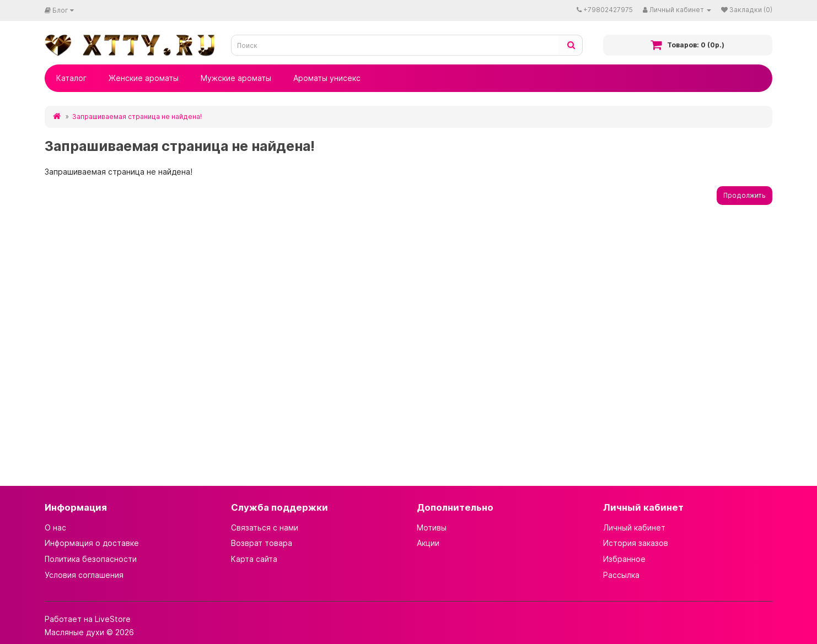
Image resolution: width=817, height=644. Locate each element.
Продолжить (745, 195)
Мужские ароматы (236, 78)
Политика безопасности (91, 559)
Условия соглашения (84, 575)
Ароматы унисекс (327, 78)
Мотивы (432, 527)
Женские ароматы (144, 78)
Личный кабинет (634, 527)
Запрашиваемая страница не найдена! (137, 117)
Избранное (624, 559)
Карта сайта (254, 559)
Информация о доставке (92, 543)
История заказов (636, 543)
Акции (428, 543)
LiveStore (113, 619)
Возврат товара (262, 543)
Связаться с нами (265, 527)
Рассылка (621, 575)
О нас (55, 527)
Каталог (71, 78)
